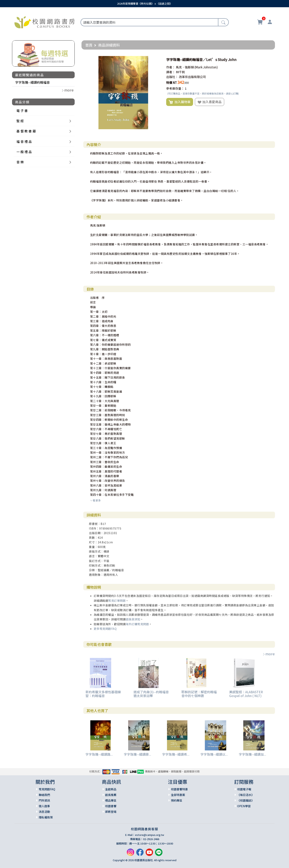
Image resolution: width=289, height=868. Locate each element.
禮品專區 (111, 800)
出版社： (172, 77)
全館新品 (111, 789)
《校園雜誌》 (246, 800)
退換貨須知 (133, 619)
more (269, 654)
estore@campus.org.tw (150, 835)
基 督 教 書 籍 (26, 131)
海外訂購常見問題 (137, 624)
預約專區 (177, 800)
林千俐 (180, 72)
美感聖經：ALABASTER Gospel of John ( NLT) (246, 694)
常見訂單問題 (117, 601)
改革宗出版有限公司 (192, 77)
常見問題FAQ (47, 789)
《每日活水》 (246, 795)
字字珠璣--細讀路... (99, 754)
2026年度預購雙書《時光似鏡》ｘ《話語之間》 (145, 4)
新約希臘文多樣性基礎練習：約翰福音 (103, 694)
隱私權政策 (46, 817)
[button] (156, 60)
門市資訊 (44, 800)
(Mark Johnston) (206, 67)
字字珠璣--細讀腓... (137, 754)
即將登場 (111, 812)
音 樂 (20, 162)
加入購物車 (180, 102)
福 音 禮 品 (24, 141)
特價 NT (171, 83)
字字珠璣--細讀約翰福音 (33, 82)
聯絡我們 (44, 795)
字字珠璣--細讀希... (176, 754)
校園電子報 (244, 789)
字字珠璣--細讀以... (214, 754)
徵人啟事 (44, 806)
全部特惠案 (178, 795)
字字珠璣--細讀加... (252, 754)
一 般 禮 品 (24, 152)
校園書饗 (111, 806)
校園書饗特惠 (179, 789)
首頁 (89, 45)
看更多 (96, 500)
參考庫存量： (175, 88)
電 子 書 (22, 111)
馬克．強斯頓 (185, 67)
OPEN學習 (244, 806)
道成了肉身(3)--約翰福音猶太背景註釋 (151, 694)
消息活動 (44, 812)
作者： (171, 67)
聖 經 (20, 121)
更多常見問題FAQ (105, 629)
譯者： (171, 72)
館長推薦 (111, 795)
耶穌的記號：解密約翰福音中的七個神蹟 (199, 694)
